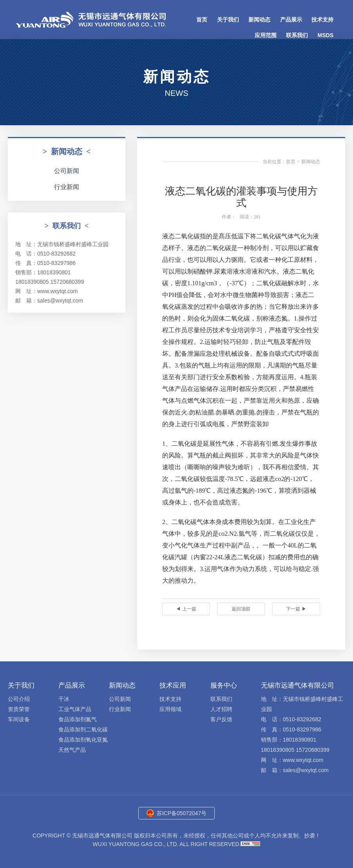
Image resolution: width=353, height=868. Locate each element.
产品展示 (291, 20)
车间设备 (19, 719)
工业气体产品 (75, 709)
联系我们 (297, 35)
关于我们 (228, 20)
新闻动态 (259, 20)
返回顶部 (241, 609)
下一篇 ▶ (296, 609)
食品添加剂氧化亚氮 (83, 740)
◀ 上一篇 (186, 609)
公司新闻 (67, 171)
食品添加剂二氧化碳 (83, 729)
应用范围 (266, 35)
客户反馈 (221, 719)
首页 (202, 20)
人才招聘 (221, 709)
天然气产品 (72, 750)
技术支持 (322, 20)
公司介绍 (19, 699)
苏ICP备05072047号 (182, 813)
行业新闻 (67, 187)
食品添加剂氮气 (78, 719)
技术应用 (173, 685)
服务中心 (224, 685)
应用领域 (170, 709)
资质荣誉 (19, 709)
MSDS (326, 35)
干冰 (64, 699)
